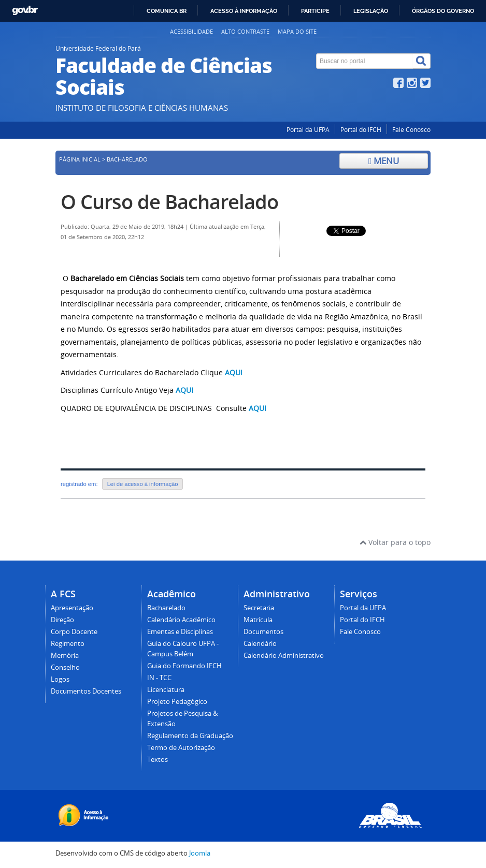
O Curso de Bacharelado (169, 202)
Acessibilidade (191, 31)
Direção (62, 620)
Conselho (65, 667)
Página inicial (80, 159)
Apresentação (72, 608)
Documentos (263, 632)
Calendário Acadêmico (181, 620)
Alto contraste (245, 31)
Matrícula (258, 620)
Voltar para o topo (395, 542)
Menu (384, 161)
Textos (158, 760)
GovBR (25, 11)
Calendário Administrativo (284, 656)
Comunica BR (167, 11)
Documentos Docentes (86, 691)
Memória (65, 656)
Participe (315, 11)
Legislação (371, 11)
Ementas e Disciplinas (180, 632)
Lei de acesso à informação (143, 484)
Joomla (200, 853)
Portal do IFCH (361, 130)
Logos (60, 679)
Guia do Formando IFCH (184, 666)
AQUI (184, 390)
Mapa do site (297, 31)
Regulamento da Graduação (190, 736)
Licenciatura (166, 690)
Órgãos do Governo (443, 11)
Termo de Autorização (181, 748)
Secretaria (259, 608)
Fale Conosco (411, 130)
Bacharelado (166, 608)
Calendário (260, 644)
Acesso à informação (244, 11)
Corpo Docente (74, 632)
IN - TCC (159, 678)
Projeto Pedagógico (177, 702)
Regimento (68, 644)
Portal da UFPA (308, 130)
